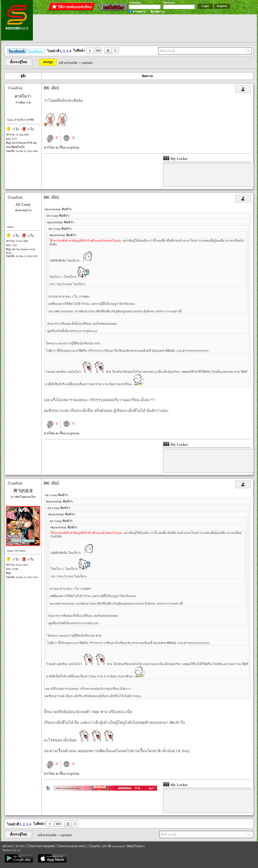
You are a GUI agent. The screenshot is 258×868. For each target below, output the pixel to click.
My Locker (175, 159)
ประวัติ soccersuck (113, 846)
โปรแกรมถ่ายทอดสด (41, 846)
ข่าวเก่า (21, 846)
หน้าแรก (8, 846)
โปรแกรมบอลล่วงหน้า (72, 846)
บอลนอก (87, 63)
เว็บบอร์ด (94, 846)
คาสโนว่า (23, 96)
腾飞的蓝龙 (23, 491)
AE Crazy (23, 204)
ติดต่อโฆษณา (136, 846)
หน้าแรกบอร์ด (68, 63)
